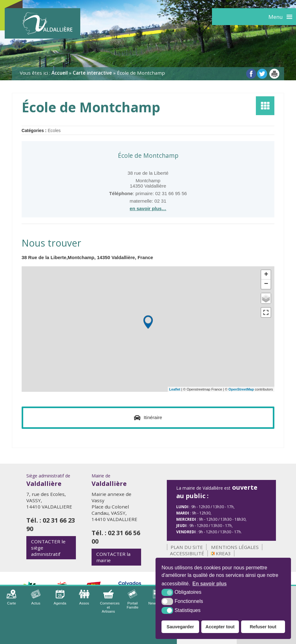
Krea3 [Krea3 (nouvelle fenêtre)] (221, 553)
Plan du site (187, 547)
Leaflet (175, 389)
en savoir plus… (148, 208)
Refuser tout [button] (263, 627)
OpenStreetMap (241, 389)
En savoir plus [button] (210, 584)
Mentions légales (235, 547)
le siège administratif (48, 548)
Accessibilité (187, 553)
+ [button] (266, 275)
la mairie (113, 557)
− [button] (266, 284)
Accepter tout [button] (220, 627)
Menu (276, 17)
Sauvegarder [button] (180, 627)
